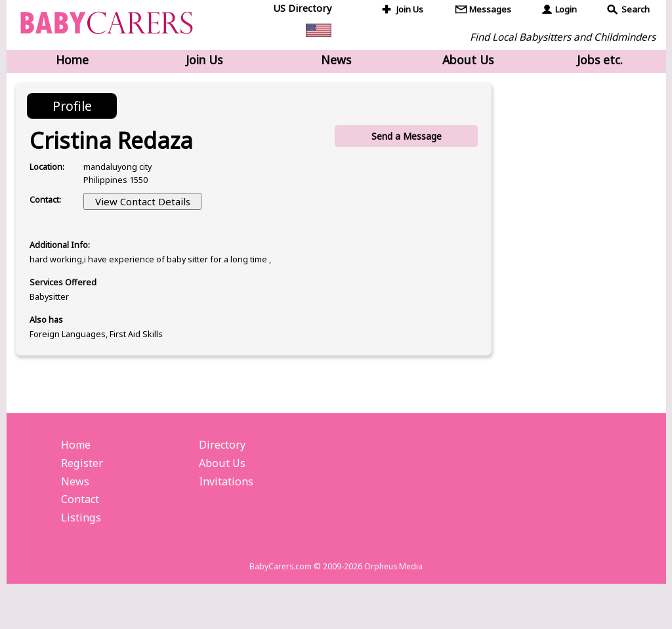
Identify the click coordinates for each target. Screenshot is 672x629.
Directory (224, 477)
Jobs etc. (600, 61)
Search (636, 10)
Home (72, 61)
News (336, 61)
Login (567, 10)
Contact (83, 538)
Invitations (228, 517)
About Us (468, 61)
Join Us (411, 10)
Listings (82, 558)
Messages (491, 10)
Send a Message (405, 140)
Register (84, 498)
